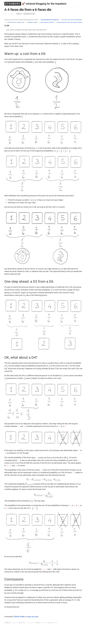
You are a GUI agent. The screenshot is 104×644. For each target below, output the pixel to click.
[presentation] (34, 62)
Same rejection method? (47, 22)
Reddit (22, 617)
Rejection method (33, 22)
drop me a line (33, 617)
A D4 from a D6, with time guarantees (72, 20)
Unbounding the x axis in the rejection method (70, 22)
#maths (19, 14)
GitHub (16, 617)
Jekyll (38, 623)
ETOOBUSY (13, 4)
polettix (22, 623)
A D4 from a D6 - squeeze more (16, 22)
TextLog (50, 623)
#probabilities (29, 14)
